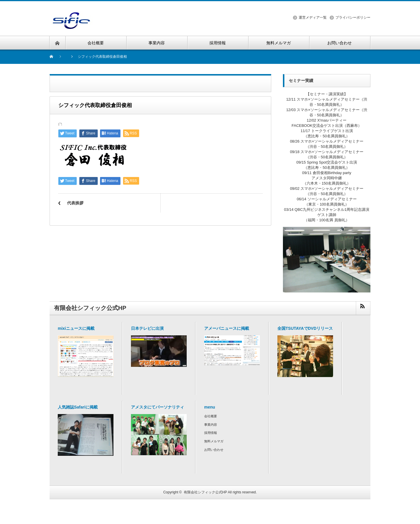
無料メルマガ (214, 441)
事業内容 (211, 425)
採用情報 (211, 433)
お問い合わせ (214, 450)
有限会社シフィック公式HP (205, 492)
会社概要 (211, 416)
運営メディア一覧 (313, 17)
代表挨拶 (75, 203)
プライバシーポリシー (353, 17)
